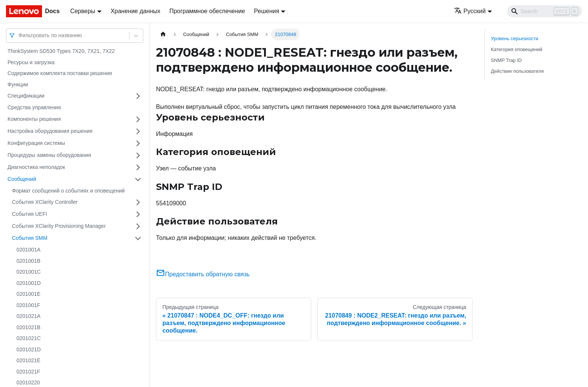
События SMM (30, 238)
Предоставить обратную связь (203, 274)
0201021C (29, 338)
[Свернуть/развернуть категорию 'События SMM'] (138, 238)
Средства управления (34, 107)
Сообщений (22, 179)
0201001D (29, 283)
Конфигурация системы (36, 143)
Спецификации (26, 96)
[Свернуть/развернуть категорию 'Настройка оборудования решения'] (138, 131)
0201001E (28, 294)
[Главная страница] (163, 34)
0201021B (28, 327)
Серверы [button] (83, 11)
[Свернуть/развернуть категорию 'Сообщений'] (138, 179)
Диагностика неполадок (36, 167)
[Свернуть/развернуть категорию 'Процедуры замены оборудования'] (138, 155)
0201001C (29, 272)
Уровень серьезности (514, 38)
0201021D (29, 349)
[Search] (544, 11)
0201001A (28, 250)
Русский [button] (470, 11)
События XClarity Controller (45, 202)
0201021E (28, 360)
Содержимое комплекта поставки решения (60, 73)
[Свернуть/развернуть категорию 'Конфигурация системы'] (138, 143)
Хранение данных (136, 11)
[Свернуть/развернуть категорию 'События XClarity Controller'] (138, 202)
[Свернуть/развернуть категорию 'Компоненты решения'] (138, 119)
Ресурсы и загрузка (31, 62)
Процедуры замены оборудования (49, 155)
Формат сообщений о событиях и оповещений (68, 191)
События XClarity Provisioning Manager (59, 226)
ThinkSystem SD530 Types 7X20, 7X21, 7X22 (61, 51)
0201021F (28, 372)
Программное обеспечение (207, 11)
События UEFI (30, 214)
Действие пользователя (517, 71)
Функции (18, 84)
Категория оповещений (517, 49)
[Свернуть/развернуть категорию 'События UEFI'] (138, 214)
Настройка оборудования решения (50, 131)
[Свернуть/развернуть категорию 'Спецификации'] (138, 96)
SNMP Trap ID (506, 60)
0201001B (28, 261)
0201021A (28, 316)
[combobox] (19, 35)
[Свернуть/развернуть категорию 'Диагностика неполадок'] (138, 167)
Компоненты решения (34, 119)
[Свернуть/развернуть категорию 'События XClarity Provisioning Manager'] (138, 226)
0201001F (28, 305)
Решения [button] (266, 11)
